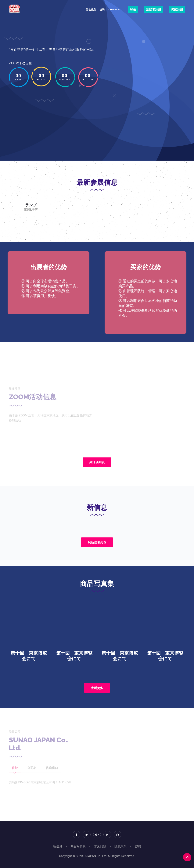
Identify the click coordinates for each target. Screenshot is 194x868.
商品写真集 (78, 846)
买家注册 (177, 10)
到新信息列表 (97, 542)
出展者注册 (153, 10)
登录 (133, 10)
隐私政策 (120, 846)
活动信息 (91, 10)
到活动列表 (97, 462)
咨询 (102, 10)
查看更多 (97, 688)
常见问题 (100, 846)
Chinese (114, 10)
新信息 (58, 846)
